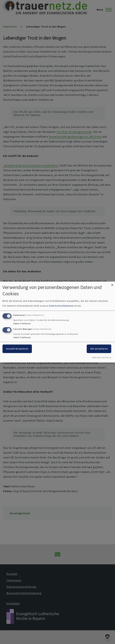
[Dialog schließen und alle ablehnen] (112, 284)
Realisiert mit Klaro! (102, 358)
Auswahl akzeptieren (17, 349)
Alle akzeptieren (99, 349)
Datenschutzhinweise (61, 306)
